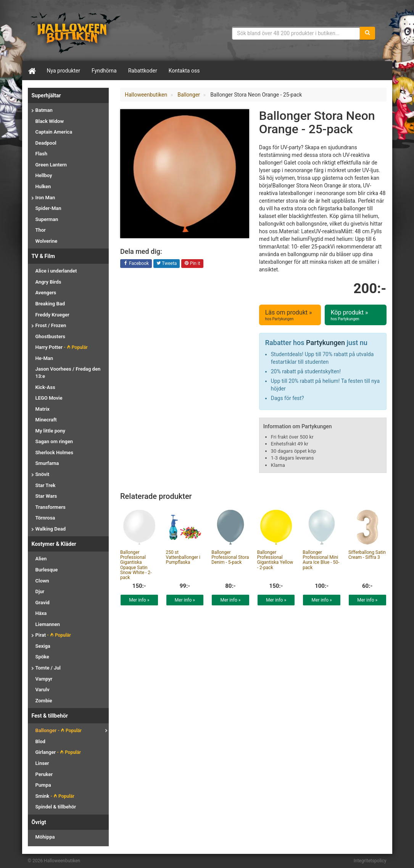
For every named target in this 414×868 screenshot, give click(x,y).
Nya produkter (64, 71)
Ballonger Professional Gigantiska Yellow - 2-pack (275, 560)
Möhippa (45, 837)
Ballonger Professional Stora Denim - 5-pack (230, 557)
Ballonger (59, 730)
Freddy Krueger (52, 315)
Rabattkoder (143, 71)
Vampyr (44, 679)
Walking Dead (51, 529)
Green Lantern (51, 165)
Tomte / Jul (48, 668)
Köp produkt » (356, 315)
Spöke (42, 657)
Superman (47, 219)
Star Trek (46, 485)
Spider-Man (48, 208)
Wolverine (47, 241)
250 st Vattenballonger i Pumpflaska (183, 557)
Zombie (44, 701)
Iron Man (45, 198)
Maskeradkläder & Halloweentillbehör (76, 32)
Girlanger (58, 752)
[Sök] (367, 33)
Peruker (44, 774)
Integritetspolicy (370, 861)
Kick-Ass (45, 387)
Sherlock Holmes (54, 453)
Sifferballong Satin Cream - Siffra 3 (367, 555)
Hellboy (44, 175)
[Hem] (32, 71)
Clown (42, 581)
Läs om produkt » (290, 315)
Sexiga (43, 646)
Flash (41, 154)
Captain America (54, 132)
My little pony (51, 431)
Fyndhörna (104, 71)
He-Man (44, 358)
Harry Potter (62, 347)
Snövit (43, 474)
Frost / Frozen (51, 325)
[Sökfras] (296, 33)
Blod (40, 741)
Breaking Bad (50, 304)
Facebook (136, 264)
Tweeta (167, 264)
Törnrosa (45, 518)
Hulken (43, 186)
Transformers (51, 507)
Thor (41, 230)
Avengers (46, 293)
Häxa (41, 613)
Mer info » (139, 600)
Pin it (192, 264)
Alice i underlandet (56, 271)
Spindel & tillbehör (56, 807)
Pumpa (43, 785)
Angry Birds (48, 282)
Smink (55, 796)
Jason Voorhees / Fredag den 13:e (68, 373)
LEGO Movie (49, 398)
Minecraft (46, 420)
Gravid (43, 603)
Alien (41, 559)
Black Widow (50, 121)
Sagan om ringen (54, 441)
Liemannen (48, 624)
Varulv (43, 690)
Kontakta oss (184, 71)
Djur (40, 591)
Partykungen (325, 343)
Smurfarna (47, 463)
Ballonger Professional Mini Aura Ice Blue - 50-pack (321, 560)
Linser (42, 763)
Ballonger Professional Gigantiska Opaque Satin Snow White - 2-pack (136, 565)
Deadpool (46, 143)
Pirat (53, 635)
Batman (44, 110)
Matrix (43, 409)
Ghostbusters (51, 336)
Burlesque (47, 570)
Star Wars (46, 496)
